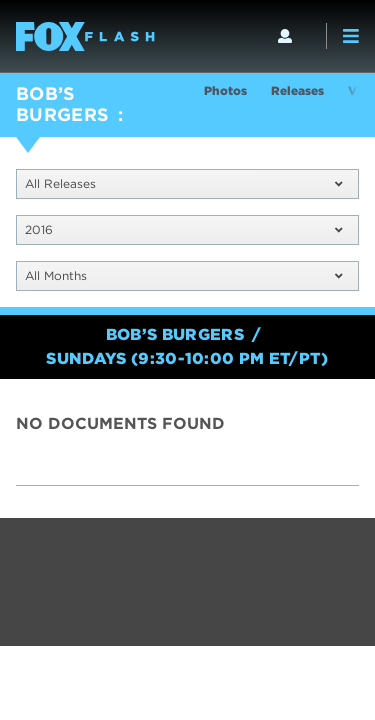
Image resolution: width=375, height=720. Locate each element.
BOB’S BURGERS (63, 104)
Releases (297, 90)
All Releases (183, 183)
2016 (183, 229)
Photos (225, 90)
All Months (183, 275)
